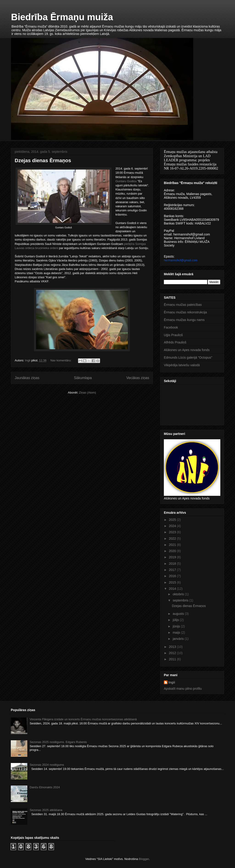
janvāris (179, 639)
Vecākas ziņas (138, 378)
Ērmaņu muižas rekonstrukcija (185, 312)
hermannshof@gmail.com (181, 260)
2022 (173, 539)
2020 (173, 551)
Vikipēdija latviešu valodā (182, 365)
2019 (173, 557)
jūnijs (177, 626)
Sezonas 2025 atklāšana (46, 810)
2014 (173, 589)
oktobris (179, 594)
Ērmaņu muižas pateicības (183, 305)
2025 (173, 520)
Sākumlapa (83, 378)
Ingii (172, 682)
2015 (173, 582)
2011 (173, 659)
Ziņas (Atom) (87, 393)
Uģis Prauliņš (173, 335)
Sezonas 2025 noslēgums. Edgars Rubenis (58, 742)
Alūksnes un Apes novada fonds (187, 350)
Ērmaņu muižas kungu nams (184, 320)
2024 (173, 526)
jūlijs (176, 620)
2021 (173, 545)
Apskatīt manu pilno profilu (183, 689)
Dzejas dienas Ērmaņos (43, 160)
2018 (173, 564)
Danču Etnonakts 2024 (45, 787)
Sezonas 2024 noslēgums (47, 765)
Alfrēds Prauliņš (175, 342)
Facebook (171, 327)
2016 (173, 576)
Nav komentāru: (61, 360)
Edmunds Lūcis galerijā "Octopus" (188, 357)
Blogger (144, 859)
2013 (173, 647)
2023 (173, 532)
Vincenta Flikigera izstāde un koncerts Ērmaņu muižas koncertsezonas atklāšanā (83, 719)
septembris (181, 600)
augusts (179, 614)
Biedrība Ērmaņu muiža (62, 17)
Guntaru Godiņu (126, 181)
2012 (173, 653)
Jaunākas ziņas (27, 378)
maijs (177, 633)
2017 (173, 570)
